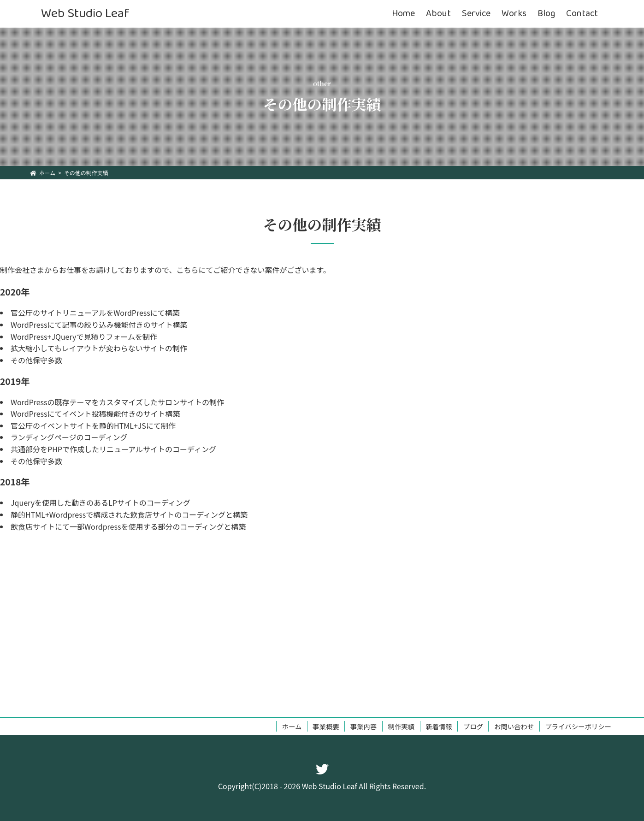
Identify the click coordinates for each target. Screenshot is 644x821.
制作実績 (402, 726)
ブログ (473, 726)
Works (514, 14)
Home (403, 14)
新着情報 (439, 726)
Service (476, 14)
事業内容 (364, 726)
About (438, 14)
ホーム (292, 726)
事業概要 (326, 726)
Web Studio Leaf (85, 14)
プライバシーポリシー (578, 726)
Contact (582, 14)
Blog (546, 14)
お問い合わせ (514, 726)
